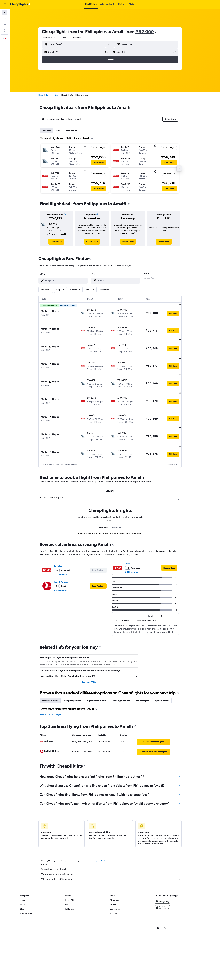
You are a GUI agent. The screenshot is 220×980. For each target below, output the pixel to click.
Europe (54, 95)
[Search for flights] (5, 13)
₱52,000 (149, 32)
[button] (5, 4)
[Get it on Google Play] (172, 873)
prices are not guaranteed (100, 833)
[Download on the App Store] (172, 880)
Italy (61, 95)
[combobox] (54, 38)
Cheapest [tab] (51, 131)
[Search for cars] (5, 25)
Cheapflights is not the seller (116, 841)
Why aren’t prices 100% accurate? (116, 851)
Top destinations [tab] (167, 673)
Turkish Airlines (66, 554)
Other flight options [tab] (126, 673)
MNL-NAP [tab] (115, 463)
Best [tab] (63, 131)
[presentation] (161, 32)
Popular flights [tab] (147, 673)
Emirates (63, 538)
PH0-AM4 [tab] (108, 500)
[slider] (187, 282)
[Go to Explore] (5, 31)
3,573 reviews (66, 547)
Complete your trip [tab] (78, 673)
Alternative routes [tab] (55, 673)
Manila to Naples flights (56, 687)
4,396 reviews (66, 562)
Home (46, 95)
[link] (61, 242)
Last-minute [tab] (76, 131)
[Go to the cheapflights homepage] (20, 4)
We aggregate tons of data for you (116, 846)
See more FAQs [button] (94, 654)
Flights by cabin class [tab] (101, 673)
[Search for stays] (5, 19)
